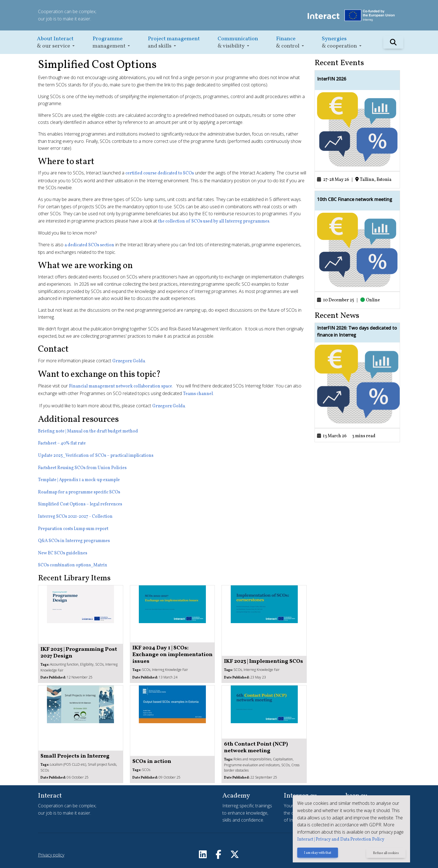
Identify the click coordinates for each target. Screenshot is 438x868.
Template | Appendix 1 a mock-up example (79, 480)
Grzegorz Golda (129, 361)
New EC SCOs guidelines (63, 553)
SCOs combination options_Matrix (72, 565)
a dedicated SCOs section (89, 245)
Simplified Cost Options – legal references (80, 504)
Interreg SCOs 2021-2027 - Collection (75, 517)
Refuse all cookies (386, 853)
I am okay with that (318, 853)
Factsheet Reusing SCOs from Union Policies (82, 468)
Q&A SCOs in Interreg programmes (74, 541)
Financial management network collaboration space (121, 386)
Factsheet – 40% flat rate (62, 443)
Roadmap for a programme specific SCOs (79, 492)
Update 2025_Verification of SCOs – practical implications (96, 456)
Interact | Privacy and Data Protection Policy (341, 839)
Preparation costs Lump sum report (73, 529)
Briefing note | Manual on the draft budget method (88, 431)
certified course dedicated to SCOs (160, 173)
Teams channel (198, 394)
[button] (56, 42)
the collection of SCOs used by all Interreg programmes (214, 221)
